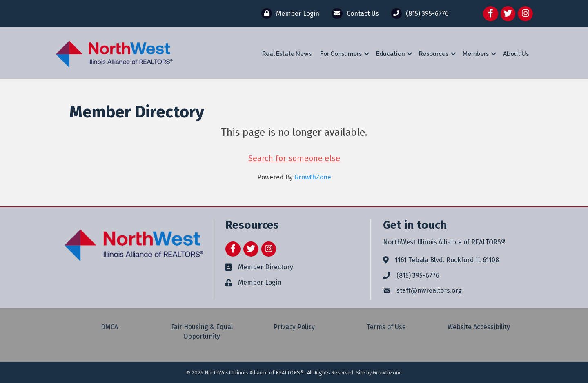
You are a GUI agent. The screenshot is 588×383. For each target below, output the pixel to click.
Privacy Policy (294, 327)
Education (390, 54)
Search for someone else (294, 158)
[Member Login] (288, 13)
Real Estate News (287, 54)
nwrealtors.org (440, 291)
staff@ (407, 291)
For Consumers (341, 54)
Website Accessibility (479, 327)
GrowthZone (313, 177)
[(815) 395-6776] (418, 13)
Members (476, 54)
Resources (434, 54)
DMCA (109, 327)
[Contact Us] (353, 13)
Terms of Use (386, 327)
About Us (516, 54)
